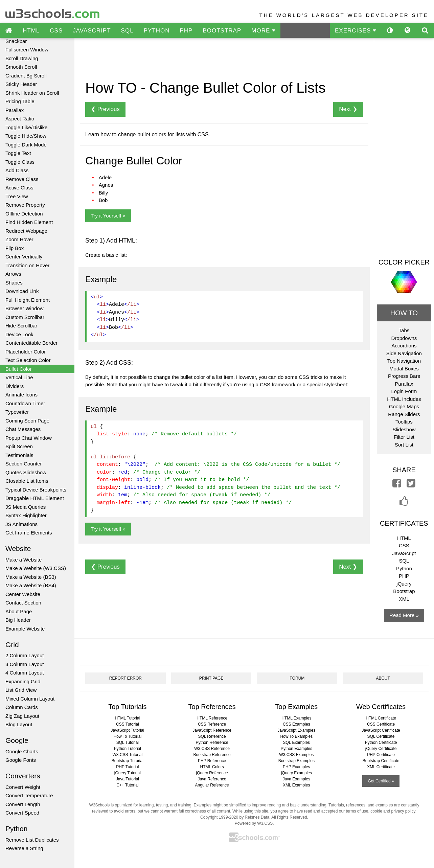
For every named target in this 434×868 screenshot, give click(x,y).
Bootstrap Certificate (381, 761)
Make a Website (24, 560)
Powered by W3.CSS (254, 823)
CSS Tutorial (127, 724)
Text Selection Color (28, 360)
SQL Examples (297, 743)
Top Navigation (404, 361)
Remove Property (25, 205)
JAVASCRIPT (92, 31)
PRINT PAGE (211, 678)
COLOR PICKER (404, 262)
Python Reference (212, 743)
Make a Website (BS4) (31, 585)
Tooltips (404, 422)
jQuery (404, 584)
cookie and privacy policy (393, 811)
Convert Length (23, 804)
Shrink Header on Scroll (32, 93)
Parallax (15, 110)
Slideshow (404, 429)
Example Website (25, 629)
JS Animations (21, 524)
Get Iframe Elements (29, 533)
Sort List (404, 445)
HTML (31, 31)
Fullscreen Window (27, 50)
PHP (186, 31)
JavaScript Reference (212, 730)
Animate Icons (21, 395)
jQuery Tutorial (128, 773)
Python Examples (296, 749)
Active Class (19, 188)
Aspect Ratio (20, 119)
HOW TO (404, 313)
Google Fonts (21, 760)
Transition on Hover (27, 265)
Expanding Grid (23, 681)
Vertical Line (19, 377)
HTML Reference (212, 718)
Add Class (17, 170)
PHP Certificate (381, 755)
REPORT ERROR (125, 678)
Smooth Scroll (21, 67)
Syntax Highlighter (26, 515)
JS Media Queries (26, 507)
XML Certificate (381, 767)
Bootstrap (404, 591)
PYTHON (157, 31)
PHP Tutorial (127, 767)
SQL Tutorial (128, 743)
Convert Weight (23, 787)
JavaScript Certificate (381, 730)
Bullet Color (19, 369)
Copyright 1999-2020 (219, 817)
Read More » (404, 615)
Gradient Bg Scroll (26, 76)
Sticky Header (21, 84)
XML (404, 599)
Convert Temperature (29, 795)
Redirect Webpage (26, 231)
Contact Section (23, 603)
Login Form (404, 391)
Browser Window (25, 308)
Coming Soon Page (27, 421)
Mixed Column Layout (30, 699)
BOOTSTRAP (222, 31)
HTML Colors (212, 767)
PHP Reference (212, 761)
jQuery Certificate (381, 749)
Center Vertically (24, 257)
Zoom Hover (19, 239)
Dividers (15, 386)
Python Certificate (381, 743)
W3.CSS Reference (212, 749)
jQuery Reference (212, 773)
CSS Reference (212, 724)
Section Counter (24, 464)
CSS (56, 31)
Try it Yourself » (108, 216)
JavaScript (404, 553)
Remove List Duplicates (32, 840)
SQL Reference (212, 736)
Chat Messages (23, 429)
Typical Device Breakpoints (36, 490)
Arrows (13, 274)
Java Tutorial (128, 779)
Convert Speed (22, 813)
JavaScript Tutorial (128, 730)
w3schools (53, 12)
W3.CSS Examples (296, 755)
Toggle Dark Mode (26, 145)
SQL (127, 31)
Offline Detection (24, 214)
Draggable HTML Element (35, 498)
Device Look (19, 334)
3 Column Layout (25, 664)
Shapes (14, 283)
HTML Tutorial (127, 718)
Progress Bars (404, 376)
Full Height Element (28, 300)
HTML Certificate (381, 718)
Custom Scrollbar (25, 317)
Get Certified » (381, 781)
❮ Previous (105, 109)
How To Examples (296, 736)
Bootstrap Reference (212, 755)
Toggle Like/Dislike (26, 127)
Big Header (18, 620)
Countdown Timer (25, 403)
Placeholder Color (26, 352)
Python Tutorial (128, 749)
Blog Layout (19, 724)
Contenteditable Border (31, 343)
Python (404, 568)
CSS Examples (296, 724)
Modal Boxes (404, 369)
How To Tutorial (128, 736)
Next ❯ (348, 109)
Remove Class (22, 179)
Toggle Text (18, 153)
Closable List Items (27, 481)
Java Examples (296, 779)
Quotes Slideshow (26, 472)
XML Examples (296, 785)
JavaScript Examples (296, 730)
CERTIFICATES (404, 523)
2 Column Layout (25, 655)
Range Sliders (404, 414)
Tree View (17, 196)
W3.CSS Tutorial (128, 755)
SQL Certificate (381, 736)
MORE (263, 31)
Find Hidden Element (29, 222)
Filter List (404, 437)
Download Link (22, 291)
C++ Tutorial (127, 785)
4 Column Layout (25, 673)
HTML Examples (296, 718)
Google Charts (22, 751)
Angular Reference (212, 785)
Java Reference (212, 779)
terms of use (357, 811)
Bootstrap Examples (296, 761)
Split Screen (19, 446)
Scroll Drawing (22, 58)
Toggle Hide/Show (26, 136)
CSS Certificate (381, 724)
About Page (19, 611)
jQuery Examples (296, 773)
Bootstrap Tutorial (128, 761)
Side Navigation (404, 353)
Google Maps (404, 406)
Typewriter (17, 412)
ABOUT (383, 678)
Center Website (23, 594)
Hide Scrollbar (21, 326)
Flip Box (15, 248)
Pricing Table (20, 101)
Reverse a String (24, 848)
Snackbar (16, 41)
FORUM (297, 678)
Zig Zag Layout (22, 716)
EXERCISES (356, 31)
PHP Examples (296, 767)
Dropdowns (404, 338)
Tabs (404, 330)
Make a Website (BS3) (31, 577)
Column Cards (22, 707)
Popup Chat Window (29, 438)
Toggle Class (20, 162)
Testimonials (19, 455)
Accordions (404, 346)
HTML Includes (404, 399)
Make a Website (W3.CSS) (36, 568)
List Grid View (21, 690)
